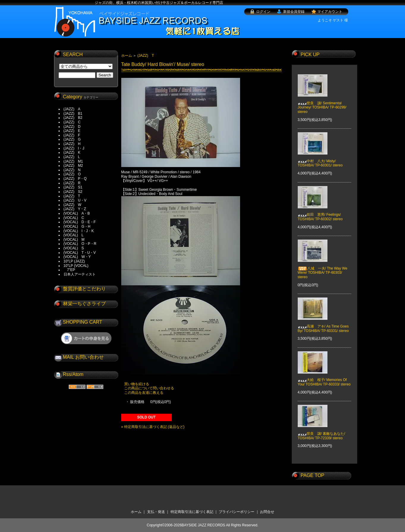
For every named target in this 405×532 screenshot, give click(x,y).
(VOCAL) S (74, 248)
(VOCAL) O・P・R (80, 244)
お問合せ (267, 512)
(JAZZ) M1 (73, 161)
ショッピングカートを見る (86, 338)
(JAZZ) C (72, 122)
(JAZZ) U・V (75, 200)
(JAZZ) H (72, 144)
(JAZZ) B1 (73, 114)
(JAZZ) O (72, 174)
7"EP (69, 270)
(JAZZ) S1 (73, 187)
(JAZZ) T (72, 196)
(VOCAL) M (74, 240)
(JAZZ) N (72, 170)
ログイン (263, 12)
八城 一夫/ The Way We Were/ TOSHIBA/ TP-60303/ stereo (323, 269)
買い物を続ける (137, 384)
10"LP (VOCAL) (76, 266)
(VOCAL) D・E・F (80, 222)
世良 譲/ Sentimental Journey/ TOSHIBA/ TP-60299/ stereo (322, 103)
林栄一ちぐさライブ (84, 304)
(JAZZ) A (72, 109)
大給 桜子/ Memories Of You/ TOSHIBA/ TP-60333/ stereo (324, 378)
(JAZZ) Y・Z (75, 209)
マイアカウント (330, 12)
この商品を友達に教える (144, 393)
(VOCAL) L (74, 235)
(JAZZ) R (72, 183)
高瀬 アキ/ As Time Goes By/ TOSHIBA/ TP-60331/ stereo (323, 324)
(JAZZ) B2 (73, 118)
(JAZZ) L (72, 157)
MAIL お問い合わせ (83, 357)
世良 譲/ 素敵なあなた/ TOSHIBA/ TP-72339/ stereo (322, 432)
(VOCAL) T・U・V (80, 253)
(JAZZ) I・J (76, 148)
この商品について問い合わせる (149, 388)
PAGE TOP (313, 475)
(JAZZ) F (72, 135)
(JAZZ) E (72, 131)
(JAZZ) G (72, 139)
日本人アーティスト (80, 274)
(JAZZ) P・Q (75, 179)
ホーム (127, 56)
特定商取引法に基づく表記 (192, 512)
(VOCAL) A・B (77, 213)
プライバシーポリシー (237, 512)
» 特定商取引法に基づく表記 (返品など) (153, 427)
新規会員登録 (294, 12)
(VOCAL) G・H (77, 226)
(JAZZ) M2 (73, 166)
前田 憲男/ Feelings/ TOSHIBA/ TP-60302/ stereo (320, 213)
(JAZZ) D (72, 127)
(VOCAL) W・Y (77, 257)
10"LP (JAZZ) (74, 261)
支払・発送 (156, 512)
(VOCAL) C (74, 218)
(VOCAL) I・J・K (79, 231)
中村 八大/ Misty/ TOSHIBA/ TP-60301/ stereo (320, 159)
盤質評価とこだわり (84, 289)
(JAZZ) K (72, 152)
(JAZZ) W (73, 205)
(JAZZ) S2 (73, 192)
